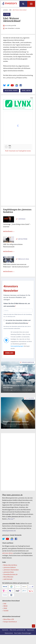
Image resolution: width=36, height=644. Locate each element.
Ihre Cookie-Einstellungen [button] (23, 633)
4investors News (9, 572)
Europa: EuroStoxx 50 (10, 622)
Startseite (5, 630)
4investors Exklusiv (10, 568)
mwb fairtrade (8, 579)
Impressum (30, 630)
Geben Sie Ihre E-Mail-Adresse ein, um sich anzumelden (17, 305)
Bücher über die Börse (10, 565)
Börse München (8, 577)
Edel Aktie (26, 91)
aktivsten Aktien (8, 553)
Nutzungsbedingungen (17, 346)
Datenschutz (9, 633)
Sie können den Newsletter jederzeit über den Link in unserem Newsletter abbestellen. (17, 327)
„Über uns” (10, 519)
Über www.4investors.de (18, 630)
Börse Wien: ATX (9, 619)
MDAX (5, 606)
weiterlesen (8, 232)
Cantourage (22, 219)
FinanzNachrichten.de (10, 575)
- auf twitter (17, 28)
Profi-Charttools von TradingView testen (18, 151)
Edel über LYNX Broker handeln (18, 104)
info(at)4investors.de (9, 531)
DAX (5, 604)
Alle (31, 4)
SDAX (5, 608)
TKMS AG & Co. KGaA (23, 259)
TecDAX (6, 611)
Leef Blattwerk (23, 239)
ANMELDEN (9, 353)
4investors (6, 10)
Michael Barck (11, 28)
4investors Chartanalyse (11, 570)
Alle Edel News (11, 91)
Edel (10, 10)
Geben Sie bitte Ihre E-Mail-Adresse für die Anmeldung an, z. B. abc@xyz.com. (18, 315)
